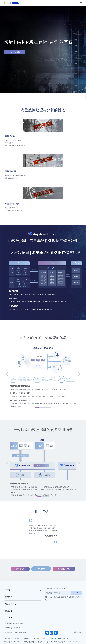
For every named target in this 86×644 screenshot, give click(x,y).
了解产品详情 (14, 52)
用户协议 (26, 638)
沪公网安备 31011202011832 (68, 642)
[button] (8, 374)
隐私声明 (7, 638)
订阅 (76, 592)
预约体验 (20, 568)
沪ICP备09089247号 (50, 642)
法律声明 (16, 638)
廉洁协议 (45, 638)
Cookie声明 (36, 638)
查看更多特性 (64, 568)
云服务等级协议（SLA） (60, 638)
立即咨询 (41, 568)
